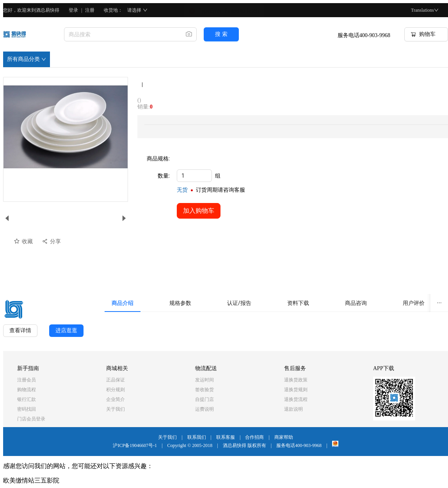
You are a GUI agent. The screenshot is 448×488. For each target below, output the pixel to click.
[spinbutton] (194, 176)
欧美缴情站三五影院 (31, 480)
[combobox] (122, 34)
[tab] (123, 303)
